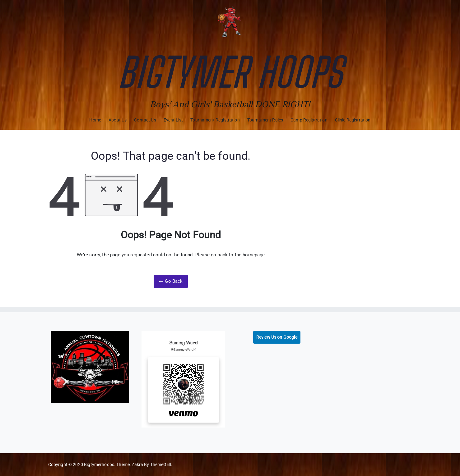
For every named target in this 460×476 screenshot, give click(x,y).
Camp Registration (309, 120)
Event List (173, 120)
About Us (118, 120)
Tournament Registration (215, 120)
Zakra (137, 465)
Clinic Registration (353, 120)
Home (95, 120)
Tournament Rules (265, 120)
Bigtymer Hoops (230, 72)
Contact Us (145, 120)
